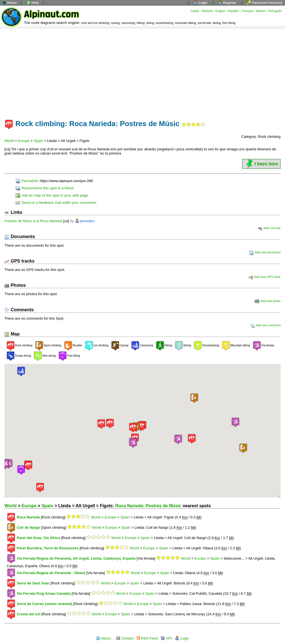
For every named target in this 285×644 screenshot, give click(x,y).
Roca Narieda (28, 517)
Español (233, 11)
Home (9, 3)
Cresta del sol (29, 614)
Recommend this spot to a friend (45, 188)
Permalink (27, 181)
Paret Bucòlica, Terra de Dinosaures (48, 548)
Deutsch (207, 11)
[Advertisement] (142, 70)
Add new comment (265, 325)
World (9, 141)
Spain (38, 141)
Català (195, 11)
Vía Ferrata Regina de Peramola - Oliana (51, 573)
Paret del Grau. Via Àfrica (38, 538)
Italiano (261, 11)
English (220, 11)
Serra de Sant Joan (33, 583)
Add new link (269, 228)
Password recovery (265, 3)
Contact (125, 638)
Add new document (265, 252)
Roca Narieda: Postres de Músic (148, 506)
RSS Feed (147, 638)
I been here (261, 164)
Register (227, 3)
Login (200, 3)
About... (105, 638)
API (166, 638)
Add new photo (268, 301)
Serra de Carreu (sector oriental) (44, 604)
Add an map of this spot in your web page (52, 195)
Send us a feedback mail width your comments (56, 203)
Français (247, 11)
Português (275, 11)
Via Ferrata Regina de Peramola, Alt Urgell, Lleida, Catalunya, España (76, 558)
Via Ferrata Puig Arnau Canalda (44, 593)
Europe (24, 141)
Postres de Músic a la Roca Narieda (33, 221)
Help (32, 3)
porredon (87, 221)
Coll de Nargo (29, 527)
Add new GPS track (265, 277)
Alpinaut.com (51, 14)
